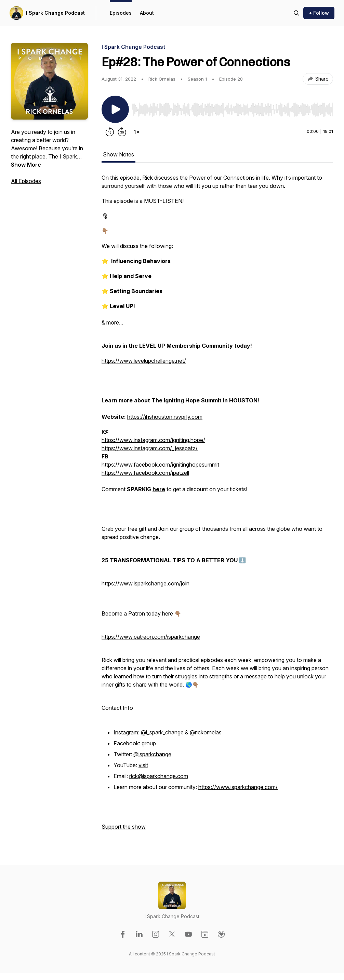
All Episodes (26, 181)
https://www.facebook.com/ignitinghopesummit (160, 465)
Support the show (124, 827)
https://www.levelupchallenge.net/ (144, 361)
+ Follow (319, 13)
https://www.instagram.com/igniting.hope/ (153, 440)
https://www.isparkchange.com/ (238, 787)
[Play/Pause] (115, 109)
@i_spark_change (162, 732)
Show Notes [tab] (118, 154)
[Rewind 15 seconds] (110, 132)
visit (143, 765)
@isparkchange (152, 754)
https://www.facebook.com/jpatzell (145, 473)
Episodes (121, 13)
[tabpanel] (217, 506)
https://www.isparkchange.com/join (145, 583)
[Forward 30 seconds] (122, 132)
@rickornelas (206, 732)
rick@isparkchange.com (159, 776)
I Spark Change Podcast (55, 13)
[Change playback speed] (136, 132)
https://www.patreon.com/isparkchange (151, 637)
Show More (26, 165)
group (149, 743)
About (147, 13)
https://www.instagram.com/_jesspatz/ (150, 448)
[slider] (232, 110)
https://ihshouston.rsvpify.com (165, 417)
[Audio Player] (232, 108)
